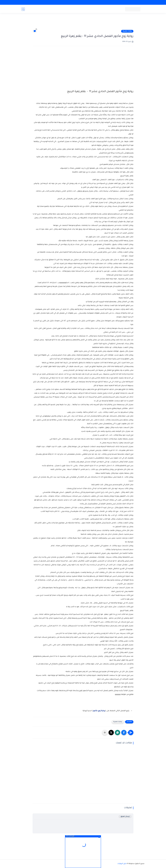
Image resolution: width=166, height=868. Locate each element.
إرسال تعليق (125, 817)
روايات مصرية (127, 31)
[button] (124, 733)
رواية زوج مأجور (99, 711)
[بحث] (23, 9)
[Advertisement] (83, 22)
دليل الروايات (122, 864)
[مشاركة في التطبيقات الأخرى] (105, 733)
